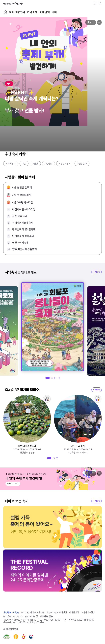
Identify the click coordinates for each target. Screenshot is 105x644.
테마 (54, 12)
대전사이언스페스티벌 (24, 209)
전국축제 (32, 12)
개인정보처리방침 (11, 612)
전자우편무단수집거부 (13, 616)
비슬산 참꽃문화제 (22, 195)
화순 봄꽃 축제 (20, 216)
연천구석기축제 (20, 243)
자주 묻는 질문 (46, 616)
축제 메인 (5, 12)
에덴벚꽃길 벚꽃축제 (23, 236)
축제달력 (45, 12)
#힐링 (35, 164)
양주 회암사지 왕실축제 (25, 249)
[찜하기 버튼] (95, 3)
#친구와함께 (65, 164)
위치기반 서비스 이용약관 (33, 612)
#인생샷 (49, 164)
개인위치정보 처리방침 (57, 612)
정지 (99, 22)
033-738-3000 (52, 620)
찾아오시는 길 (31, 616)
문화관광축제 (17, 12)
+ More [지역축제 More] (97, 272)
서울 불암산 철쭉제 (22, 188)
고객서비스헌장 (88, 612)
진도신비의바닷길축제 (24, 229)
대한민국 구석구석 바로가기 (13, 4)
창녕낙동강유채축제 (23, 223)
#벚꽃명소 (11, 164)
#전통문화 (82, 164)
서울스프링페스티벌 (22, 203)
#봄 (24, 164)
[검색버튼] (100, 3)
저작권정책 (74, 612)
